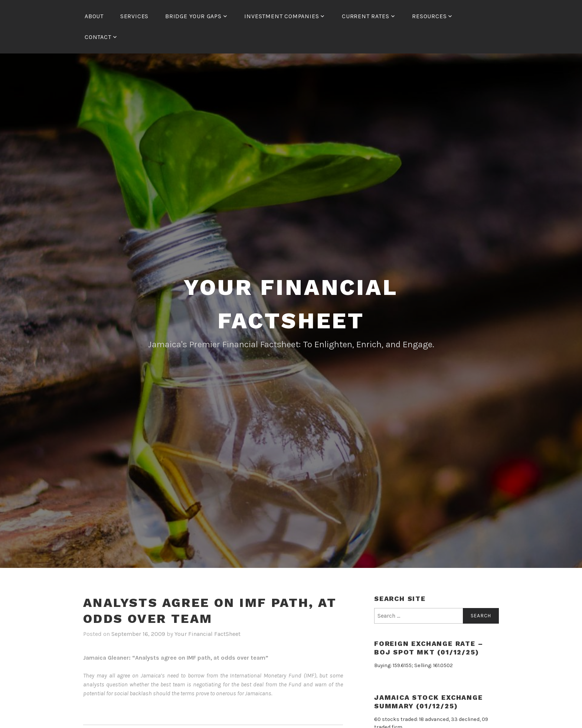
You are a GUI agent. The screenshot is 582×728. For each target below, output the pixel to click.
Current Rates (365, 16)
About (94, 16)
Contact (98, 37)
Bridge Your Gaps (193, 16)
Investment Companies (282, 16)
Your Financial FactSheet (207, 634)
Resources (429, 16)
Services (134, 16)
